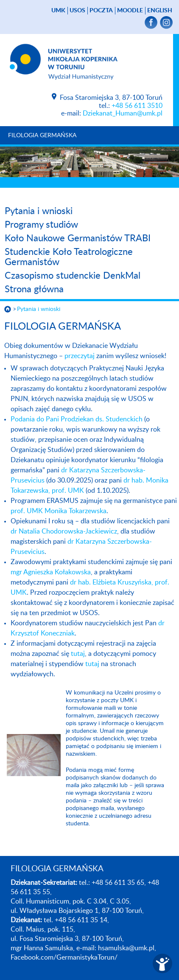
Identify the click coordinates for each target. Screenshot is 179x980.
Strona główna (34, 289)
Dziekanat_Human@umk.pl (123, 113)
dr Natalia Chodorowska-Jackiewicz (64, 531)
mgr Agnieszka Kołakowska (51, 572)
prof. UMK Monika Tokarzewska (59, 511)
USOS (77, 11)
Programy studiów (41, 225)
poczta (101, 11)
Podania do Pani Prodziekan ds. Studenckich (77, 419)
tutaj (78, 654)
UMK (58, 11)
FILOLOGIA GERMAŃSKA (42, 136)
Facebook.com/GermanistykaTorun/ (64, 957)
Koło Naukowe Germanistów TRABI (78, 238)
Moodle (130, 11)
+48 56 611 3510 (137, 106)
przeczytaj (80, 356)
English (160, 11)
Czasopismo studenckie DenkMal (73, 276)
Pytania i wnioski (39, 211)
